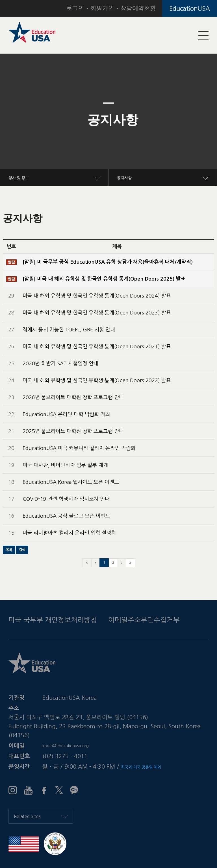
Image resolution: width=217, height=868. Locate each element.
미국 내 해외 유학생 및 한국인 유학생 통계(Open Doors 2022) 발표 (97, 381)
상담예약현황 (138, 8)
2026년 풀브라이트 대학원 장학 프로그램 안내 (73, 397)
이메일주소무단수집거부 (144, 620)
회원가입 (102, 8)
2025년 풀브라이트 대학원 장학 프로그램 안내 (73, 431)
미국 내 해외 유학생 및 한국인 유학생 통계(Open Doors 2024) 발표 (97, 296)
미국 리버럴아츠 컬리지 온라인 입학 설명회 (69, 533)
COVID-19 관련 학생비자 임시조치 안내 (66, 499)
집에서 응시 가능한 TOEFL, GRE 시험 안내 (69, 330)
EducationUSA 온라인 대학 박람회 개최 (66, 414)
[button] (16, 120)
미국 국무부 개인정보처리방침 (53, 620)
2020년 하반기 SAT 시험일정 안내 (60, 364)
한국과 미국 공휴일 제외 (141, 767)
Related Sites (41, 816)
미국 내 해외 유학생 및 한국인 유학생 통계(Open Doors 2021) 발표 (97, 347)
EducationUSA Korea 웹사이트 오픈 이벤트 (71, 482)
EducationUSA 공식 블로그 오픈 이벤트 (66, 516)
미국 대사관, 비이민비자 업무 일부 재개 (65, 465)
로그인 (75, 8)
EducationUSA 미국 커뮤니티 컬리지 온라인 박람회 (79, 448)
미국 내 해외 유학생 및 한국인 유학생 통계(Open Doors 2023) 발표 (97, 313)
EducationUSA (190, 8)
